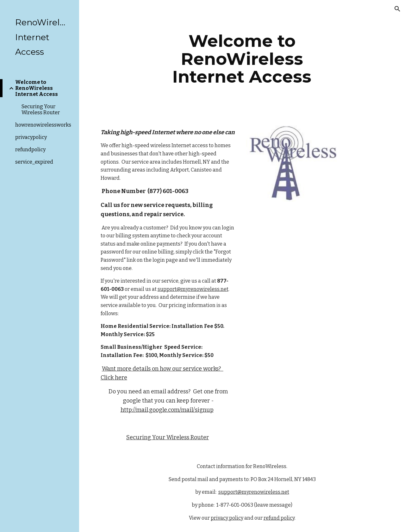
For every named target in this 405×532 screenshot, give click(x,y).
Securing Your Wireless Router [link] (41, 110)
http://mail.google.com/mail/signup (167, 410)
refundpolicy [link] (30, 150)
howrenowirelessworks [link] (43, 125)
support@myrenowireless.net (193, 289)
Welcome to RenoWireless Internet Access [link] (37, 88)
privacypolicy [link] (31, 137)
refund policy (279, 518)
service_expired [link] (34, 162)
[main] (242, 59)
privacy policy (227, 518)
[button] (397, 9)
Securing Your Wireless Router (168, 437)
